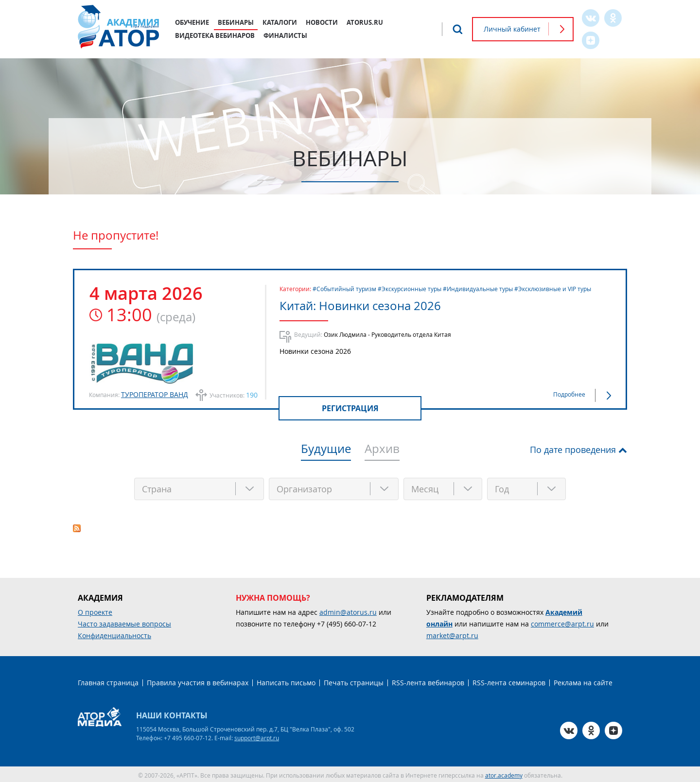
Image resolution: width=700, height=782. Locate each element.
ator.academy (504, 773)
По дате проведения (573, 450)
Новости (322, 22)
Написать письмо (286, 681)
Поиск (457, 29)
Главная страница (108, 681)
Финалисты (285, 35)
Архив (382, 450)
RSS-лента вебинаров (428, 681)
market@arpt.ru (452, 634)
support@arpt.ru (257, 736)
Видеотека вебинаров (215, 35)
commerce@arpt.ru (562, 622)
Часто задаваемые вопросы (124, 622)
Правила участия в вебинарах (198, 681)
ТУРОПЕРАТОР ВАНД (155, 394)
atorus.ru (365, 22)
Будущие (326, 450)
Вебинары (236, 22)
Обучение (192, 22)
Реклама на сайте (583, 681)
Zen (591, 40)
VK (591, 18)
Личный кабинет (512, 29)
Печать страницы (354, 681)
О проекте (95, 610)
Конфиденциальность (114, 634)
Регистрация (350, 408)
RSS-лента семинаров (509, 681)
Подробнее (569, 394)
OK (613, 18)
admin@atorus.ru (348, 610)
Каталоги (280, 22)
